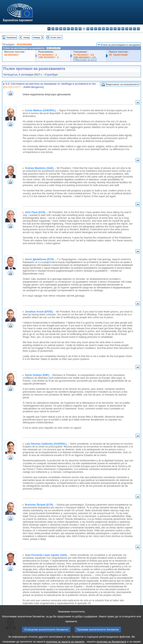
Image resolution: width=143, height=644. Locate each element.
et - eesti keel (68, 29)
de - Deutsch (65, 29)
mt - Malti (107, 29)
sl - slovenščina (131, 29)
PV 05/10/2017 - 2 (48, 55)
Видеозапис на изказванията (122, 84)
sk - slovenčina (127, 29)
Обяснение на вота (85, 60)
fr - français (80, 29)
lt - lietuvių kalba (100, 29)
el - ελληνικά (72, 29)
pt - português (119, 29)
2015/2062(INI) (24, 44)
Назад (26, 37)
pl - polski (115, 29)
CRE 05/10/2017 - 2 (49, 57)
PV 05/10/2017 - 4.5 (84, 55)
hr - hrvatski (88, 29)
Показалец (11, 37)
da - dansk (61, 29)
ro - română (123, 29)
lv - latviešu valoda (96, 29)
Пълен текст (56, 37)
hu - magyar (103, 29)
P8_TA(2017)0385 (118, 55)
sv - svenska (138, 29)
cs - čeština (57, 29)
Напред (36, 37)
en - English (76, 29)
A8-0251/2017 (12, 55)
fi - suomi (135, 29)
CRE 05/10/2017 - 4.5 (84, 57)
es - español (53, 29)
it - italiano (92, 29)
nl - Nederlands (111, 29)
